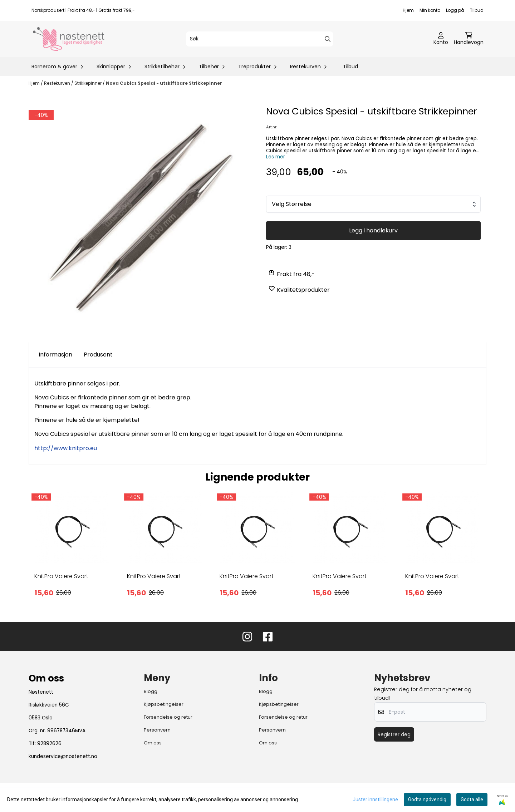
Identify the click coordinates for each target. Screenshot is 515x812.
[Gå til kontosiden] (441, 39)
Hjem (408, 10)
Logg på (455, 10)
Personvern (157, 730)
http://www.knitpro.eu (66, 448)
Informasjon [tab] (55, 355)
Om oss (153, 743)
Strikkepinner (89, 83)
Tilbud (477, 10)
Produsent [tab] (98, 355)
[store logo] (69, 39)
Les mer (276, 157)
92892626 (49, 744)
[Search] (328, 39)
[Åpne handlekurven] (469, 39)
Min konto (430, 10)
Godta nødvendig (427, 799)
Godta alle (472, 799)
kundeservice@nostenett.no (63, 756)
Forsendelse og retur (168, 717)
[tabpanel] (72, 551)
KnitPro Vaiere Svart (61, 576)
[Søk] (260, 39)
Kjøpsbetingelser (164, 704)
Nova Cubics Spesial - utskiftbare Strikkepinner (164, 83)
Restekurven (58, 83)
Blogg (151, 691)
